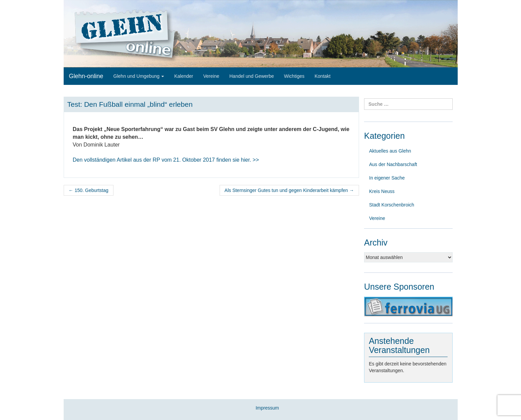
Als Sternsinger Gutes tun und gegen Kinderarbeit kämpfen (289, 190)
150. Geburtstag (89, 190)
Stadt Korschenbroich (392, 205)
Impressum (267, 408)
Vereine (211, 76)
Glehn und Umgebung (139, 76)
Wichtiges (294, 76)
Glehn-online (86, 76)
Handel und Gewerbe (252, 76)
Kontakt (322, 76)
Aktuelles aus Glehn (390, 151)
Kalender (184, 76)
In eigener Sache (387, 178)
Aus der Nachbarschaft (393, 164)
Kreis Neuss (382, 191)
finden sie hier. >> (166, 160)
